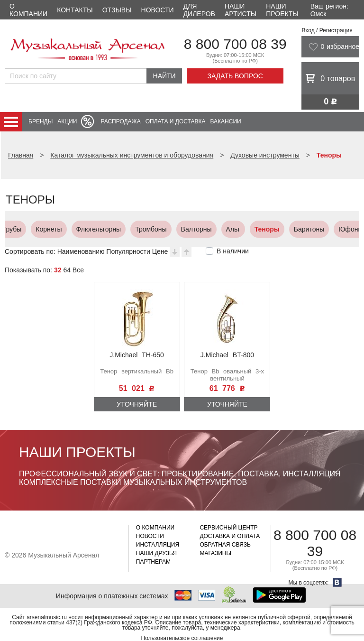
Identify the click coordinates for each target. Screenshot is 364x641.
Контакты (75, 10)
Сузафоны (336, 229)
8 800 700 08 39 (235, 44)
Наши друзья (156, 553)
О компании (28, 10)
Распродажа (120, 121)
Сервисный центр (228, 528)
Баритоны (210, 229)
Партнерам (153, 562)
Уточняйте (137, 404)
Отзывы (117, 10)
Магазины (215, 553)
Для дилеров (199, 10)
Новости (158, 10)
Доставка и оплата (230, 536)
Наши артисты (241, 10)
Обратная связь (225, 545)
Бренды (41, 121)
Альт (134, 229)
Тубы (297, 229)
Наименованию (81, 251)
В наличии (233, 251)
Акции (67, 121)
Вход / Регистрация (327, 30)
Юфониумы (257, 229)
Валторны (97, 229)
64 (67, 270)
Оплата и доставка (176, 121)
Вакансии (226, 121)
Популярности (128, 251)
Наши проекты (282, 10)
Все (78, 270)
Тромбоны (52, 229)
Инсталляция (158, 545)
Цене (160, 251)
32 (58, 270)
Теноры (168, 229)
